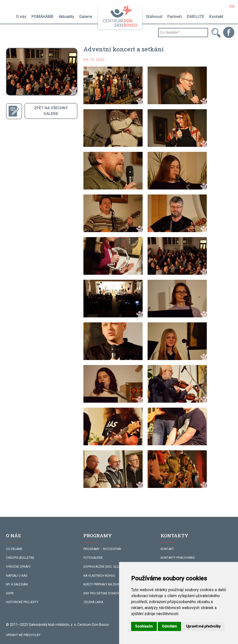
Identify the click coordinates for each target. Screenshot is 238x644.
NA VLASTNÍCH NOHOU (99, 576)
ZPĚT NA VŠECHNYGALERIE (51, 111)
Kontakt (216, 17)
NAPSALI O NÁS (17, 576)
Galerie (86, 17)
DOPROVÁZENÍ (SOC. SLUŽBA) (104, 567)
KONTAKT (167, 549)
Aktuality (66, 17)
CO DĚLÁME (14, 549)
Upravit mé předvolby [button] (203, 626)
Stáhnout (154, 17)
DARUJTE (196, 17)
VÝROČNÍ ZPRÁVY (18, 567)
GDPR (10, 593)
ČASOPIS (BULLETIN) (20, 558)
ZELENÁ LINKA (93, 602)
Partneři (175, 17)
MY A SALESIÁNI (17, 584)
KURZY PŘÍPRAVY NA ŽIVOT (102, 584)
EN (232, 6)
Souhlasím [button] (144, 626)
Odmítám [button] (169, 626)
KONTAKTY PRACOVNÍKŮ (178, 558)
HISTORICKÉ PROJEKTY (22, 602)
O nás (21, 17)
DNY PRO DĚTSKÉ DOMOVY (102, 593)
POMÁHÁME (43, 17)
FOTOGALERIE (93, 558)
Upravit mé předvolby (23, 635)
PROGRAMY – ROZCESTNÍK (102, 549)
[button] (113, 85)
